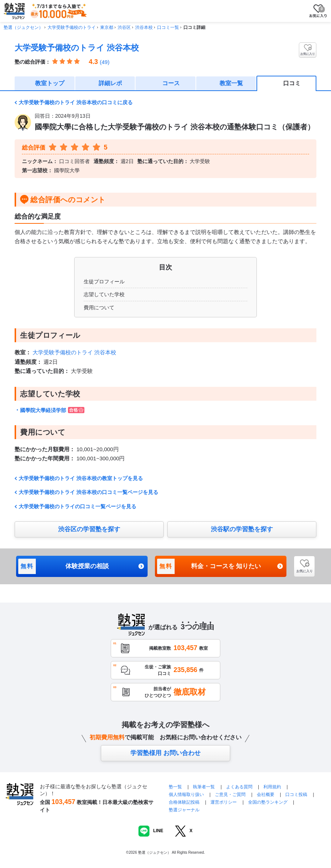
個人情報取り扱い (186, 795)
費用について (99, 307)
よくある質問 (240, 787)
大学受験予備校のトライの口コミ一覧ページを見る (77, 506)
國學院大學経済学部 (52, 410)
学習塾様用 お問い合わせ (165, 753)
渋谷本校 (144, 27)
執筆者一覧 (204, 787)
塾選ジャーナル (184, 810)
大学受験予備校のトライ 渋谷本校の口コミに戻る (76, 102)
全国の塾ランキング (268, 802)
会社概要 (266, 795)
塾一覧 (175, 787)
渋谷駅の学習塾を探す (242, 529)
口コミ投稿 (296, 795)
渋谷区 (124, 27)
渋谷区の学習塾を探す (89, 529)
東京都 (107, 27)
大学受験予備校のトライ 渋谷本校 (77, 48)
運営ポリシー (224, 802)
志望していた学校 (104, 294)
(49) (105, 62)
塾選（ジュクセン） (23, 27)
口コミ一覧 (168, 27)
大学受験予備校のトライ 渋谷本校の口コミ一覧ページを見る (88, 492)
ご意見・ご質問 (230, 795)
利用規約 (272, 787)
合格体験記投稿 (184, 802)
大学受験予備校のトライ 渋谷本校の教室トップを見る (81, 478)
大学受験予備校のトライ (72, 27)
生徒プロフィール (104, 282)
